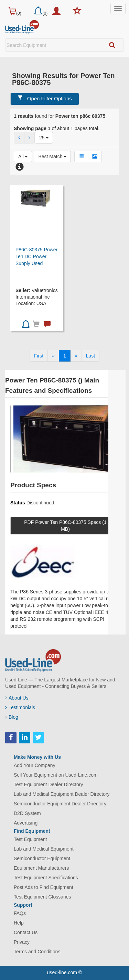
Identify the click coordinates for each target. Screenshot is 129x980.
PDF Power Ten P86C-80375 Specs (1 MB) (65, 526)
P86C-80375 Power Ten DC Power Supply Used (36, 256)
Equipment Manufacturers (41, 868)
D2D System (27, 813)
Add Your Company (35, 765)
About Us (17, 698)
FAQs (20, 913)
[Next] (76, 356)
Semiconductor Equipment (42, 858)
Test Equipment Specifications (46, 878)
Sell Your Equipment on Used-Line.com (56, 775)
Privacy (22, 942)
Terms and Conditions (37, 952)
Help (19, 923)
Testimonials (20, 707)
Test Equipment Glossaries (42, 897)
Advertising (26, 823)
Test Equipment (30, 839)
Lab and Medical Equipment (44, 849)
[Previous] (53, 356)
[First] (39, 356)
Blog (12, 717)
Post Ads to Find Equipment (44, 887)
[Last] (90, 356)
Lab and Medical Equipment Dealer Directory (62, 794)
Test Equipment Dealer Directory (49, 784)
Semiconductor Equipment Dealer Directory (60, 804)
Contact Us (26, 932)
